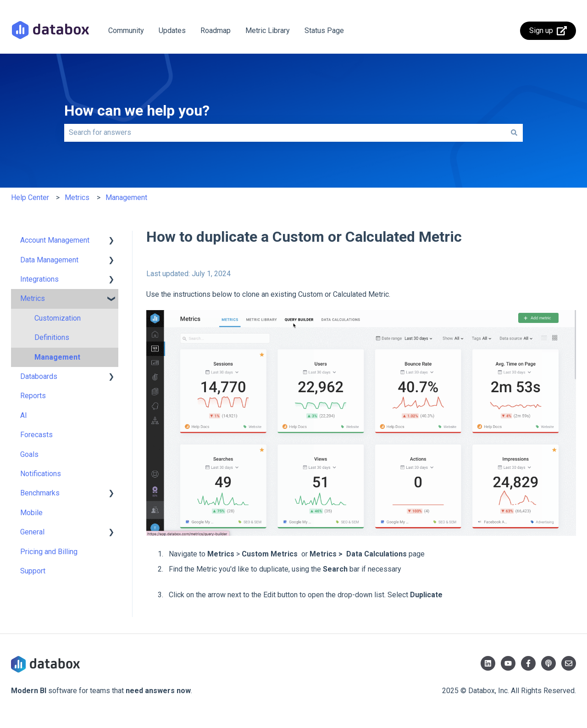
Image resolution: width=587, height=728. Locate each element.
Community (126, 31)
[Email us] (569, 663)
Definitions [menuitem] (52, 337)
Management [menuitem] (57, 357)
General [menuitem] (32, 532)
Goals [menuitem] (29, 454)
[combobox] (285, 133)
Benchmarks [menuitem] (40, 493)
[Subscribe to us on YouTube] (508, 663)
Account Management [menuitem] (55, 240)
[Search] (514, 133)
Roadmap (216, 31)
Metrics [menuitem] (33, 298)
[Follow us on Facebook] (528, 663)
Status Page (324, 31)
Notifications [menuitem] (41, 474)
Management (126, 197)
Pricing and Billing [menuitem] (49, 552)
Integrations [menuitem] (39, 279)
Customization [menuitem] (58, 318)
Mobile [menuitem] (31, 513)
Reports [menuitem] (33, 396)
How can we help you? (137, 111)
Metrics (77, 197)
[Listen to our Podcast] (548, 663)
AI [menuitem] (24, 415)
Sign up (548, 31)
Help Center (30, 197)
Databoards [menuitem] (39, 376)
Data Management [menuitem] (49, 260)
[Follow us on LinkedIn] (488, 663)
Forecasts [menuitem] (36, 435)
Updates (172, 31)
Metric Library (268, 31)
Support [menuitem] (33, 571)
